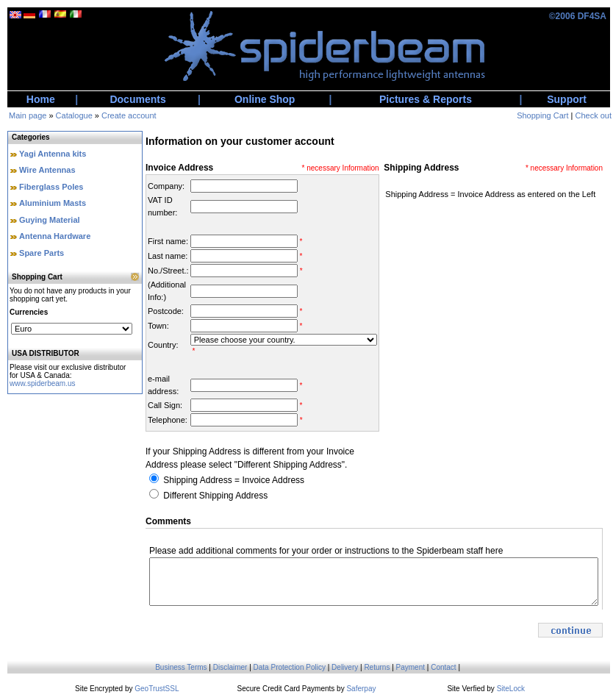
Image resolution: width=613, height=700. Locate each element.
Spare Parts (42, 253)
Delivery (345, 667)
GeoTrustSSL (157, 689)
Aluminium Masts (53, 203)
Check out (593, 115)
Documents (137, 99)
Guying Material (50, 220)
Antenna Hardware (55, 236)
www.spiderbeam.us (42, 383)
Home (41, 99)
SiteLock (511, 689)
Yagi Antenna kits (53, 154)
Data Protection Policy (290, 667)
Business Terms (181, 667)
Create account (129, 115)
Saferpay (361, 689)
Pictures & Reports (426, 99)
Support (567, 99)
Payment (411, 667)
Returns (377, 667)
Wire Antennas (47, 170)
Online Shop (265, 99)
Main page (28, 115)
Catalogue (74, 115)
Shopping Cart (542, 115)
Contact (443, 667)
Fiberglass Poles (51, 187)
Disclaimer (230, 667)
